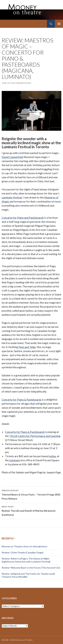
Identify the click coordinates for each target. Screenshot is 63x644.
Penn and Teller (27, 347)
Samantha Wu (24, 83)
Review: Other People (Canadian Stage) (23, 552)
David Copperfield (12, 157)
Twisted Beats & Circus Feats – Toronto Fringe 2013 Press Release (32, 494)
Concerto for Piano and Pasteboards (23, 218)
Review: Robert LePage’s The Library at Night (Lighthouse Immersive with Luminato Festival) (26, 560)
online (52, 456)
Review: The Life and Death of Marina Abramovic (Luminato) (32, 510)
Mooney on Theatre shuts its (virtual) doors (25, 546)
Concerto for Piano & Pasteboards (22, 399)
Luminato (15, 460)
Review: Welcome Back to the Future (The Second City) (31, 568)
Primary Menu (59, 24)
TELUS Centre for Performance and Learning (35, 436)
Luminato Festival (12, 197)
